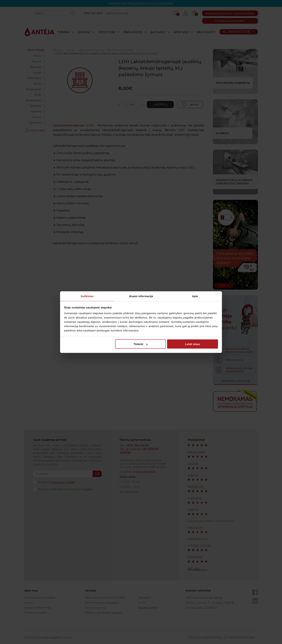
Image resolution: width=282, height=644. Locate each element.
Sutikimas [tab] (87, 296)
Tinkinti (141, 344)
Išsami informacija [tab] (141, 296)
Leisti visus (193, 344)
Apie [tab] (195, 296)
